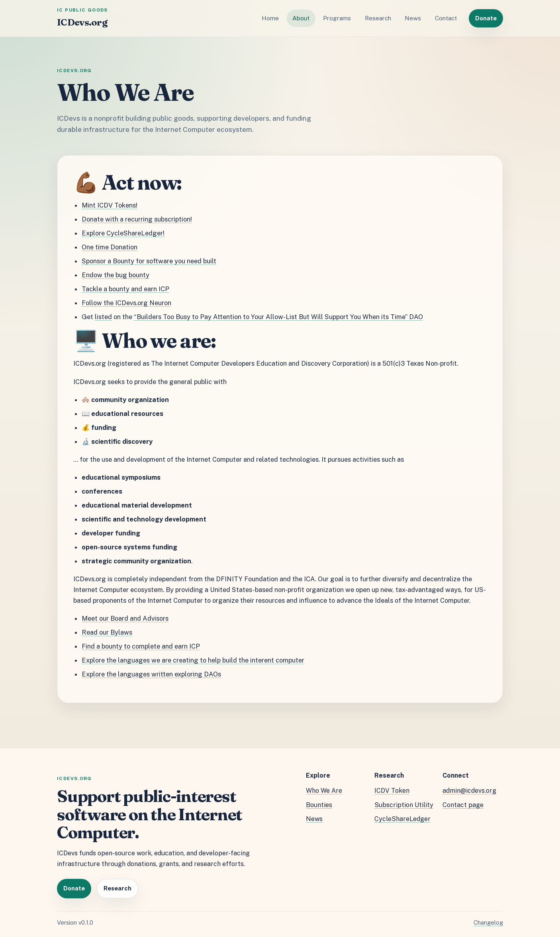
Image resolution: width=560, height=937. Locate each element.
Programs (337, 18)
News (413, 18)
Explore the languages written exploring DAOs (151, 674)
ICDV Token (392, 791)
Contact (446, 18)
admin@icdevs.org (469, 791)
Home (270, 18)
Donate (486, 18)
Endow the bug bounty (116, 275)
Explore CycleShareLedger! (123, 233)
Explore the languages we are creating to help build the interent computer (193, 660)
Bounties (319, 805)
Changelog (488, 922)
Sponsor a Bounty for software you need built (149, 261)
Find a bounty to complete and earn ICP (141, 646)
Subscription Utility (404, 805)
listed (103, 317)
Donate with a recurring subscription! (137, 219)
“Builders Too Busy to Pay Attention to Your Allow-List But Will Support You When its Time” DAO (278, 317)
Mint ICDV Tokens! (110, 205)
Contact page (463, 805)
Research (378, 18)
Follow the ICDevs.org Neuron (126, 303)
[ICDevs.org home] (82, 18)
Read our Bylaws (107, 632)
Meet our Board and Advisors (125, 618)
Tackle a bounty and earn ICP (125, 289)
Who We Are (324, 791)
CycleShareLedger (402, 819)
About (301, 18)
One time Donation (110, 247)
